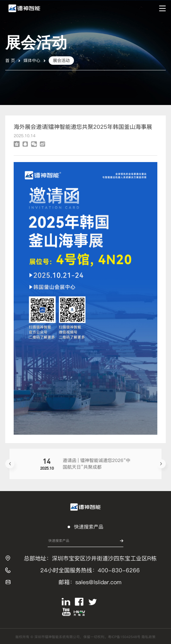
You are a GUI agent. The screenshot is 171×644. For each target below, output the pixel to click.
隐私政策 (149, 637)
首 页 (10, 60)
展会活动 (61, 60)
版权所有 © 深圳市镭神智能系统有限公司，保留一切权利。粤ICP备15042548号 (78, 637)
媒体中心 (32, 60)
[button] (10, 465)
